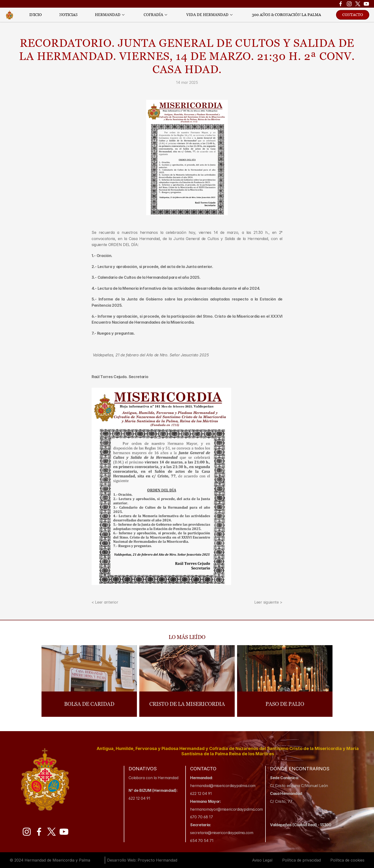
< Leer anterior (105, 602)
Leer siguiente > (268, 602)
